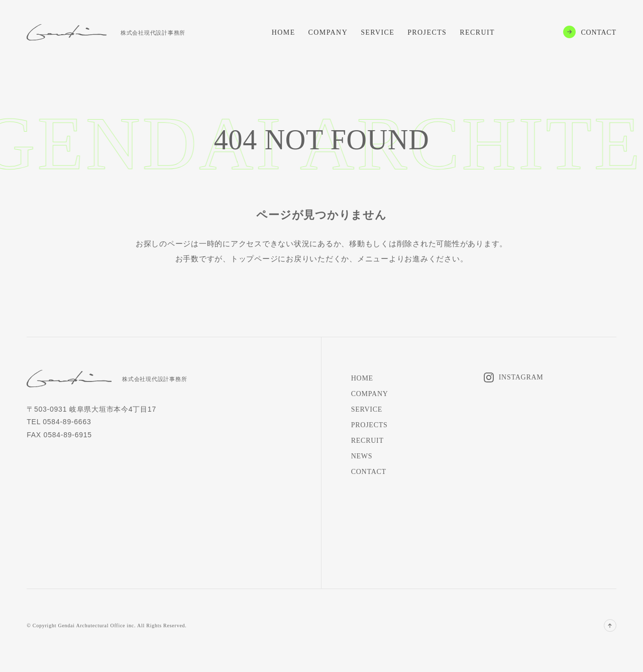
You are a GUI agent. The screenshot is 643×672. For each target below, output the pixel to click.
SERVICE (378, 32)
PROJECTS (427, 32)
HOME (284, 32)
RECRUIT (477, 32)
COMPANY (328, 32)
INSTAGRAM (521, 377)
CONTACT (599, 32)
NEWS (362, 456)
